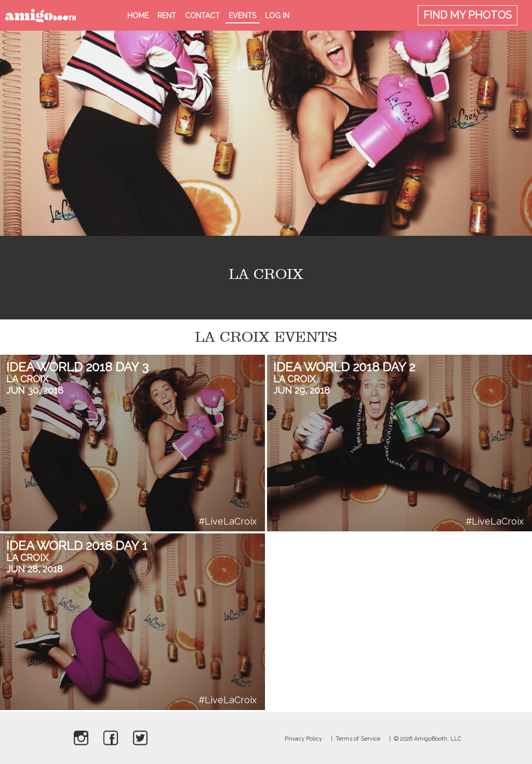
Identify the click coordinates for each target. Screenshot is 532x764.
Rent (167, 16)
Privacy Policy (303, 739)
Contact (202, 16)
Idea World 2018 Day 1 (77, 546)
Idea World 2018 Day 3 (77, 367)
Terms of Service (358, 739)
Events (242, 16)
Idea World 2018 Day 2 (344, 367)
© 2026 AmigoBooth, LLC (428, 739)
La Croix (27, 379)
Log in (277, 16)
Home (138, 16)
